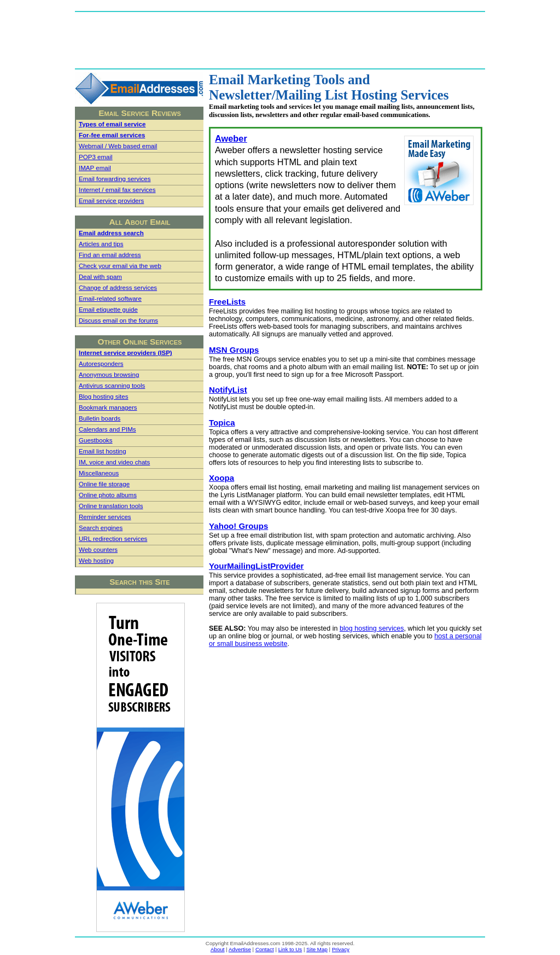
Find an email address (110, 255)
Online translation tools (111, 506)
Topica (222, 423)
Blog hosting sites (104, 397)
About (218, 949)
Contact (265, 949)
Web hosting (96, 561)
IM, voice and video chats (114, 462)
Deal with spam (100, 277)
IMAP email (95, 168)
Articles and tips (101, 244)
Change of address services (118, 288)
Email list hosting (103, 451)
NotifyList (228, 390)
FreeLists (227, 302)
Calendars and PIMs (107, 429)
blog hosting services (372, 628)
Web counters (98, 550)
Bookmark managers (108, 407)
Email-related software (110, 299)
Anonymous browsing (109, 375)
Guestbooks (96, 440)
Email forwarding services (115, 179)
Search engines (101, 528)
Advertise (240, 949)
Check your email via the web (120, 266)
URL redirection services (113, 539)
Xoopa (221, 478)
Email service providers (111, 201)
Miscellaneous (99, 473)
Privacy (341, 949)
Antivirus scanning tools (112, 386)
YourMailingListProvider (256, 566)
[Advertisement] (280, 39)
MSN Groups (234, 350)
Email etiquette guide (108, 310)
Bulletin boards (100, 418)
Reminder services (105, 517)
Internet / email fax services (117, 190)
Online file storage (104, 484)
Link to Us (290, 949)
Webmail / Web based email (118, 146)
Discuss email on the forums (118, 321)
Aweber (231, 138)
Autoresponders (101, 364)
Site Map (317, 949)
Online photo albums (108, 495)
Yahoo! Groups (238, 526)
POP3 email (96, 157)
